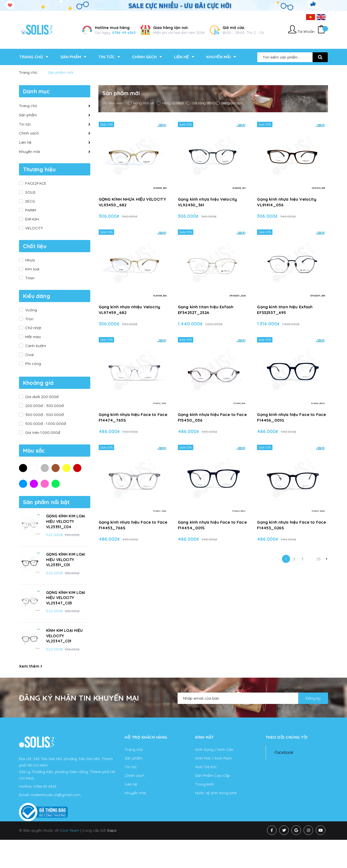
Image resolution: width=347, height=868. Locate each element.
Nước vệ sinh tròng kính (216, 793)
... (311, 559)
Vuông (30, 310)
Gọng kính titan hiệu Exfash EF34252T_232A (206, 310)
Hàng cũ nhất (170, 103)
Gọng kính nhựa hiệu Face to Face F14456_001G (291, 417)
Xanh (23, 483)
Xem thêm (31, 666)
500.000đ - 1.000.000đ (45, 424)
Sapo (112, 830)
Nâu (56, 468)
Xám (45, 468)
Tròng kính (205, 784)
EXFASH (32, 219)
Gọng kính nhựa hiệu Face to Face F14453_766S (133, 525)
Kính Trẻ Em (206, 767)
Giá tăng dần (200, 103)
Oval (29, 355)
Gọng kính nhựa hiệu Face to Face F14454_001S (212, 525)
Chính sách (29, 133)
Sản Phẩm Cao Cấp (213, 776)
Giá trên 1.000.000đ (42, 433)
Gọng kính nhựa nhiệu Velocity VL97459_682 (129, 310)
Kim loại (32, 269)
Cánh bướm (35, 346)
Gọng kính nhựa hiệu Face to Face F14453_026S (291, 525)
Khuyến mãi (30, 152)
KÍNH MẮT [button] (205, 737)
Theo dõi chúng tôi (287, 737)
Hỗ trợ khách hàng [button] (146, 737)
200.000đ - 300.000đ (44, 406)
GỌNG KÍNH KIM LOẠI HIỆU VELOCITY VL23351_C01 (66, 560)
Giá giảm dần (229, 103)
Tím (34, 483)
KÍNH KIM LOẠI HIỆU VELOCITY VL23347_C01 (65, 636)
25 (319, 559)
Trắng (34, 468)
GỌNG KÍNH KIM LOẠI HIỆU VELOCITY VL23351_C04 (66, 521)
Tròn (29, 319)
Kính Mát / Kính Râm (213, 758)
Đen (23, 468)
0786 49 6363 (124, 33)
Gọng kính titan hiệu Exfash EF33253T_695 (285, 310)
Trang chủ (28, 106)
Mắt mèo (33, 337)
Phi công (33, 364)
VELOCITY (33, 228)
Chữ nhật (33, 328)
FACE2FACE (35, 183)
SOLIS (30, 192)
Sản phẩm (28, 115)
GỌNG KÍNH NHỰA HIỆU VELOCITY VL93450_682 (132, 202)
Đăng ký (313, 698)
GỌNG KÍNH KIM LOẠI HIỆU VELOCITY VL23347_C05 (66, 598)
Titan (29, 278)
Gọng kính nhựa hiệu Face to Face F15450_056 (212, 417)
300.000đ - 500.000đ (44, 415)
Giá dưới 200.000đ (41, 397)
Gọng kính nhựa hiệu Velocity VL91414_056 (287, 202)
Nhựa (29, 260)
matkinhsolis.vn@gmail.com (56, 795)
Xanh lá (56, 483)
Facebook (284, 752)
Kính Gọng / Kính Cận (214, 750)
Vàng (66, 468)
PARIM (30, 210)
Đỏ (77, 468)
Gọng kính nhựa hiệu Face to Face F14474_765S (133, 417)
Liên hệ (25, 142)
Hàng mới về (141, 103)
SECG (30, 201)
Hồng (45, 483)
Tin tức (25, 124)
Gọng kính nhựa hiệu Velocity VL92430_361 (207, 202)
